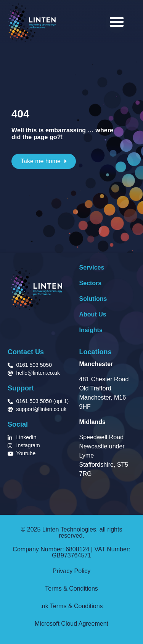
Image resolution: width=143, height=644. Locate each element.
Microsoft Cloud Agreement (71, 624)
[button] (117, 22)
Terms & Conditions (71, 589)
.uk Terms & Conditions (71, 606)
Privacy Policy (72, 571)
